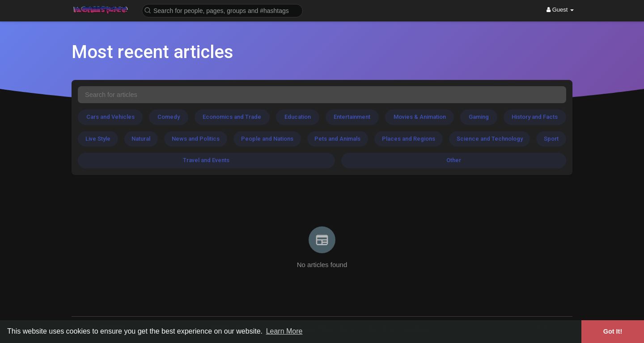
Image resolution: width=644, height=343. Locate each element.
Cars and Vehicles (110, 117)
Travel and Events (206, 160)
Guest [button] (560, 10)
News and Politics (196, 139)
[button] (222, 10)
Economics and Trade (232, 117)
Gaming (479, 117)
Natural (141, 139)
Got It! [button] (613, 331)
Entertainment (352, 117)
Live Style (98, 139)
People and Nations (267, 139)
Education (298, 117)
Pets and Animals (337, 139)
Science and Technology (490, 139)
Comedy (169, 117)
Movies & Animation (420, 117)
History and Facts (535, 117)
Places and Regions (409, 139)
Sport (551, 139)
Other (454, 160)
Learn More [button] (284, 331)
